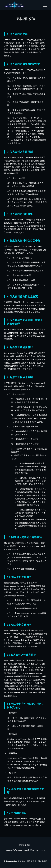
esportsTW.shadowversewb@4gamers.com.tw (25, 850)
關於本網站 (43, 861)
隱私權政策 (32, 861)
